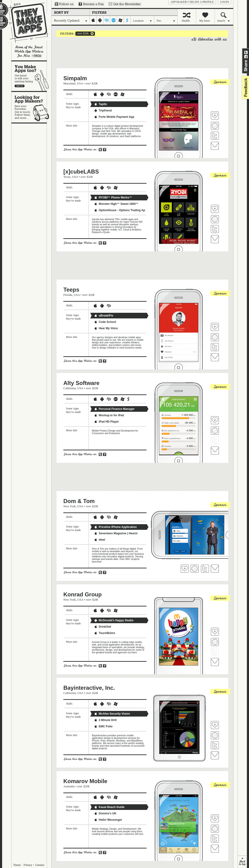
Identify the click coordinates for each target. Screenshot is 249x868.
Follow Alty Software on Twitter (215, 440)
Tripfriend (103, 111)
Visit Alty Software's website (215, 431)
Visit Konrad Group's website (215, 642)
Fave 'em (215, 115)
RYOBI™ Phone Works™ (113, 198)
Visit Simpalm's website (215, 126)
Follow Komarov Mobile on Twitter (215, 839)
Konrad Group (83, 594)
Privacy (28, 865)
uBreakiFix (104, 316)
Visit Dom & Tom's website (195, 569)
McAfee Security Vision (112, 714)
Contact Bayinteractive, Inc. (215, 755)
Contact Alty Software (215, 451)
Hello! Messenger (108, 820)
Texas (67, 177)
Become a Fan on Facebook (91, 4)
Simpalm (75, 78)
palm (114, 20)
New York (70, 506)
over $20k (82, 34)
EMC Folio (103, 726)
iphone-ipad (93, 20)
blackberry (107, 20)
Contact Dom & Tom (215, 569)
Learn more (37, 56)
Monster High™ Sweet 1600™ (116, 204)
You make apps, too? (31, 76)
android (100, 20)
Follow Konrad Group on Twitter (215, 652)
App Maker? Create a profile (192, 2)
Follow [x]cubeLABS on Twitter (215, 229)
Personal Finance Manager (114, 409)
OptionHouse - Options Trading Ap (120, 210)
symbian (127, 20)
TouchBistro (105, 633)
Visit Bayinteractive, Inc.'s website (215, 735)
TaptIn (100, 104)
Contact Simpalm (215, 146)
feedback (245, 87)
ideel (100, 540)
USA (80, 83)
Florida (68, 295)
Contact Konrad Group (215, 662)
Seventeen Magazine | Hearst (116, 533)
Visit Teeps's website (215, 337)
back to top (242, 862)
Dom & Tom (79, 501)
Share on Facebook (246, 57)
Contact (40, 865)
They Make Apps (25, 23)
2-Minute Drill (105, 720)
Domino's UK (105, 813)
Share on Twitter (246, 52)
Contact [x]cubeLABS (215, 239)
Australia (69, 786)
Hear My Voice (106, 328)
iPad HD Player (106, 422)
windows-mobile (120, 20)
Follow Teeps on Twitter (215, 347)
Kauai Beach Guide (109, 807)
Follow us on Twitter (64, 4)
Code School (105, 322)
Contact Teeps (215, 357)
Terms (17, 865)
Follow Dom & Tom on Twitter (205, 569)
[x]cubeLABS (81, 172)
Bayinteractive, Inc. (89, 688)
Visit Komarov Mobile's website (215, 829)
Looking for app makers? (31, 107)
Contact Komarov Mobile (215, 849)
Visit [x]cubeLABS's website (215, 219)
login (225, 2)
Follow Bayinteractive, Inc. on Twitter (215, 745)
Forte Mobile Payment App (114, 117)
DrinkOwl (103, 627)
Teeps (71, 290)
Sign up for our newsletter (125, 4)
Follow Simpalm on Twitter (215, 136)
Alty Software (81, 383)
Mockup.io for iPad (109, 415)
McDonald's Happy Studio (114, 620)
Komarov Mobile (85, 781)
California (70, 388)
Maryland (69, 83)
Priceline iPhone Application (115, 527)
